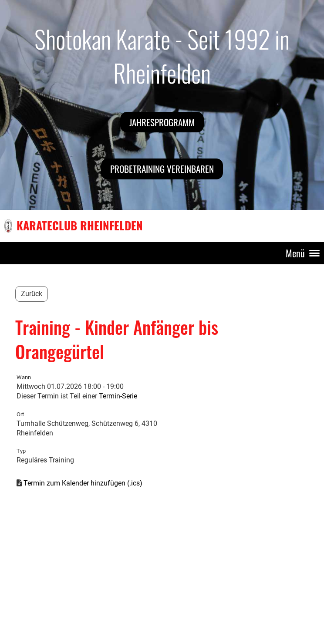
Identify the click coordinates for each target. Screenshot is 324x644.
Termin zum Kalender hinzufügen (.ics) (83, 483)
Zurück (32, 294)
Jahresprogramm (162, 122)
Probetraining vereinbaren (162, 169)
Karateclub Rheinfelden (80, 226)
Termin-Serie (118, 396)
